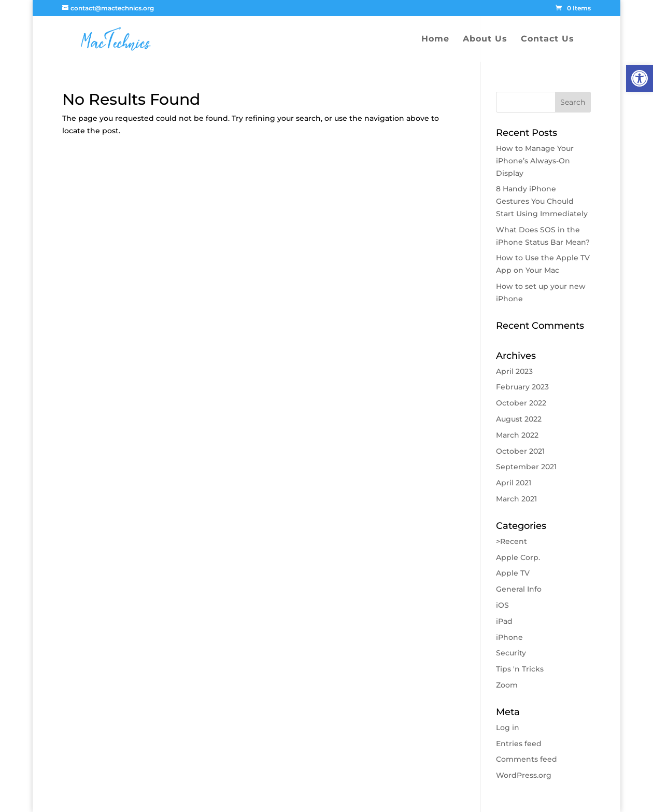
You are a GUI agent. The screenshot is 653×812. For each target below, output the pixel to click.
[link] (640, 78)
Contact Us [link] (548, 39)
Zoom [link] (507, 685)
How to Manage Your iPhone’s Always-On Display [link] (535, 161)
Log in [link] (508, 727)
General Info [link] (519, 589)
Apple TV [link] (513, 573)
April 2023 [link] (514, 371)
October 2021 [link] (520, 451)
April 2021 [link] (514, 483)
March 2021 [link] (516, 499)
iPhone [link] (509, 637)
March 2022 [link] (517, 435)
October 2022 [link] (521, 403)
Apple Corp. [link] (518, 557)
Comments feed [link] (527, 759)
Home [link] (435, 39)
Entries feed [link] (519, 744)
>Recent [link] (512, 541)
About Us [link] (485, 39)
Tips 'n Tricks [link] (520, 669)
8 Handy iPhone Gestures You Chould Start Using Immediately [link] (542, 201)
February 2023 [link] (522, 387)
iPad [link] (504, 621)
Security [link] (511, 653)
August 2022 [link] (519, 419)
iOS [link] (502, 605)
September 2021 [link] (526, 467)
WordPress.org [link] (524, 775)
